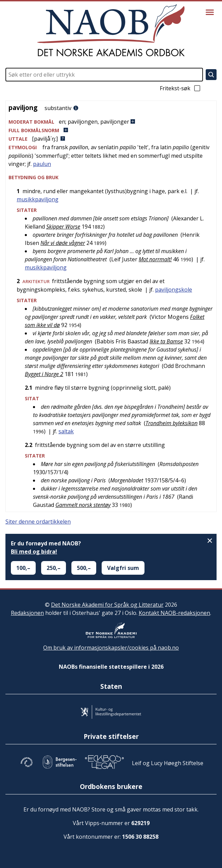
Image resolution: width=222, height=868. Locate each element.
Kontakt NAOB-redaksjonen (174, 613)
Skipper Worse (63, 227)
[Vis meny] (210, 12)
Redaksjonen (27, 613)
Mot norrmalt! (155, 259)
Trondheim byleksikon (172, 423)
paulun (42, 164)
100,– (23, 568)
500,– (84, 568)
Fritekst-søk (181, 88)
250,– (54, 568)
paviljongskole (174, 290)
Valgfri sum (123, 568)
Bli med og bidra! (34, 552)
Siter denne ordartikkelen (38, 522)
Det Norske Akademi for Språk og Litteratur (107, 605)
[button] (111, 122)
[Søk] (211, 75)
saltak (66, 431)
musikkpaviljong (38, 199)
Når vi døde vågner (63, 243)
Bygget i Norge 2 (44, 374)
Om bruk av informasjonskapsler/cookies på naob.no (111, 648)
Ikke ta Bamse (166, 341)
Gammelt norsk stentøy (83, 505)
